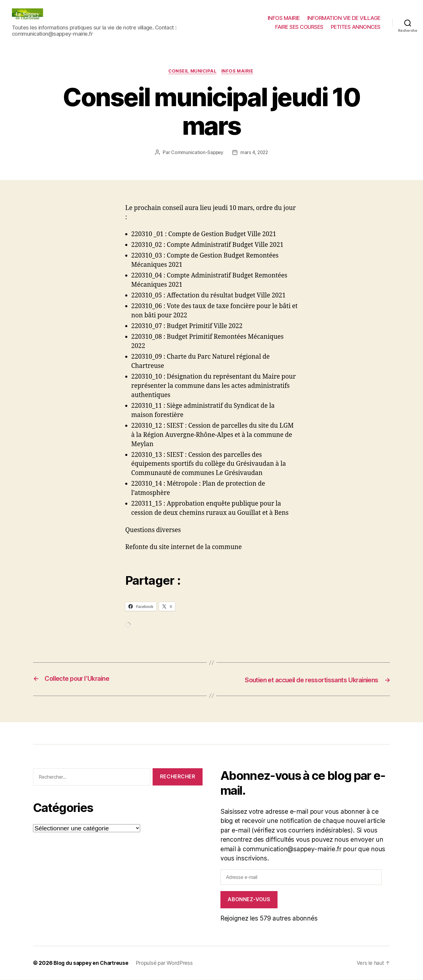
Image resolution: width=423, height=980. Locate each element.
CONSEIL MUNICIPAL (192, 72)
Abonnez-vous (249, 900)
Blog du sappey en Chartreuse (93, 963)
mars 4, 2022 (255, 153)
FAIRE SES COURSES (299, 27)
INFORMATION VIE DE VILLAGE (344, 18)
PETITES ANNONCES (356, 27)
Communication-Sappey (196, 153)
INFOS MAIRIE (284, 18)
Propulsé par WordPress (167, 963)
